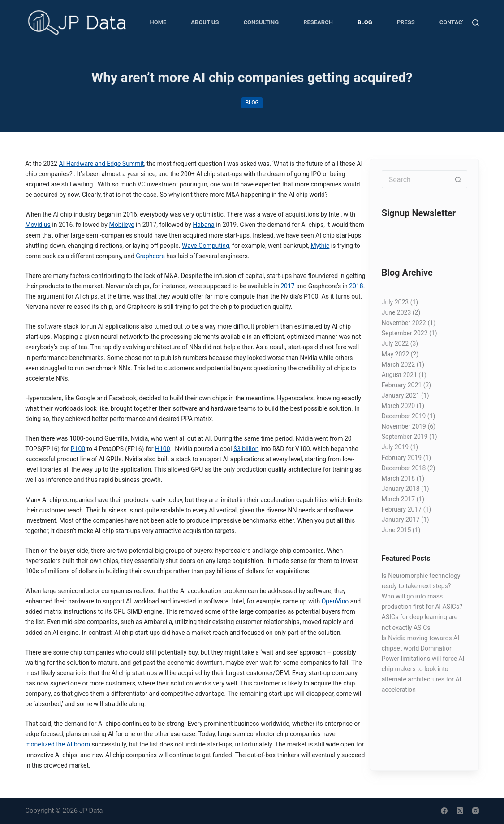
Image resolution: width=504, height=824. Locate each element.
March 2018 (398, 478)
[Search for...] (416, 179)
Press (406, 22)
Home (158, 22)
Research (318, 22)
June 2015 (396, 530)
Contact (453, 22)
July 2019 (395, 447)
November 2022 (404, 323)
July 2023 (395, 302)
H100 (163, 449)
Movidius (38, 225)
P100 (78, 449)
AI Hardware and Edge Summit (101, 164)
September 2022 (405, 333)
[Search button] (458, 179)
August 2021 (399, 375)
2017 (287, 286)
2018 (356, 286)
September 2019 (405, 437)
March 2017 (398, 499)
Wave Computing (206, 246)
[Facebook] (444, 811)
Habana (203, 225)
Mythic (320, 246)
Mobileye (121, 225)
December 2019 (404, 416)
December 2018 (404, 468)
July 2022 (395, 343)
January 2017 (401, 520)
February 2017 (402, 509)
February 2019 (402, 458)
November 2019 (404, 426)
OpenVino (335, 601)
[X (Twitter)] (460, 811)
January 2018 (401, 489)
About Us (205, 22)
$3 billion (246, 449)
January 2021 (401, 395)
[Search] (476, 23)
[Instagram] (476, 811)
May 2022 (395, 354)
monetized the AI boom (58, 744)
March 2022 (398, 364)
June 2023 (396, 312)
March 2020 (398, 406)
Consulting (261, 22)
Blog (365, 22)
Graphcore (150, 256)
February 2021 (402, 385)
